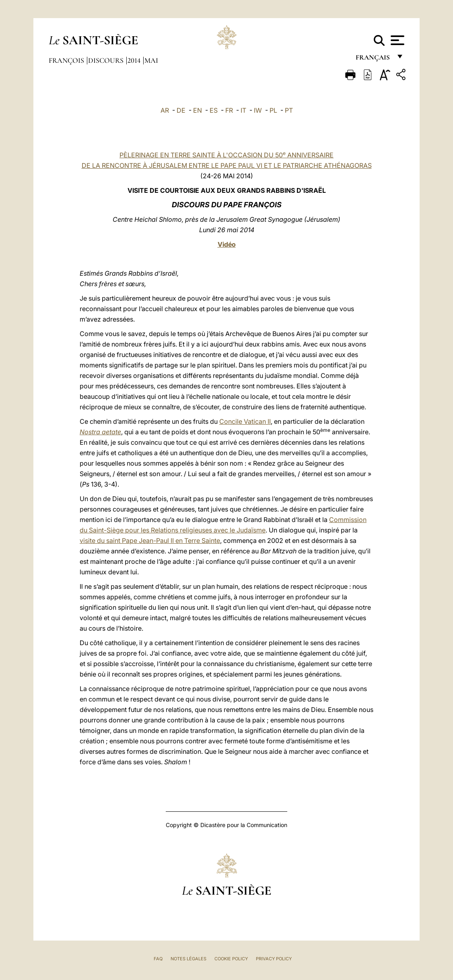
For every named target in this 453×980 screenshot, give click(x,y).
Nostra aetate (100, 432)
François (67, 60)
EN (198, 110)
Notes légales (188, 959)
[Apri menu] (396, 40)
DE (181, 110)
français (374, 59)
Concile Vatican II (245, 421)
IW (258, 110)
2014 (135, 60)
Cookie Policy (231, 959)
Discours (107, 60)
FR (229, 110)
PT (289, 110)
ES (214, 110)
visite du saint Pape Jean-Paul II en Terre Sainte (150, 541)
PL (273, 110)
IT (243, 110)
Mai (151, 60)
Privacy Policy (274, 959)
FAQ (158, 959)
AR (165, 110)
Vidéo (227, 244)
